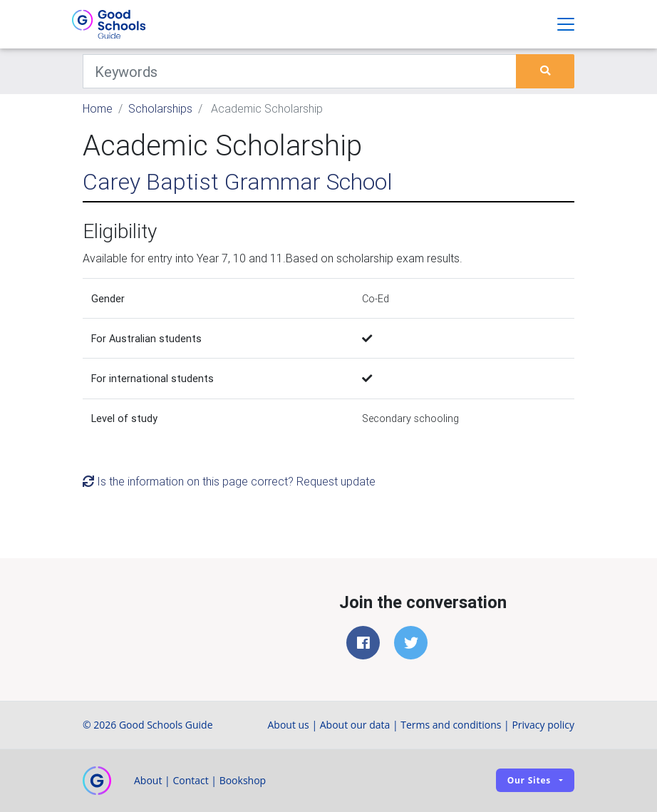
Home (98, 108)
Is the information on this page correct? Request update (229, 481)
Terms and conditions (451, 725)
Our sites (529, 780)
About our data (355, 725)
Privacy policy (543, 725)
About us (288, 725)
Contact (190, 780)
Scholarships (160, 108)
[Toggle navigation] (566, 24)
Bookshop (243, 780)
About (148, 780)
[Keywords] (300, 71)
